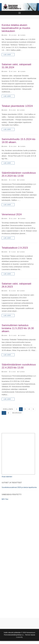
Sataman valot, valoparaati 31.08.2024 (16, 66)
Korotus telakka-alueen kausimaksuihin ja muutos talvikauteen (16, 28)
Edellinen (8, 409)
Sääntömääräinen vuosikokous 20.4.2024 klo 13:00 (19, 174)
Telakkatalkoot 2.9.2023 (15, 248)
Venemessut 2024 (12, 214)
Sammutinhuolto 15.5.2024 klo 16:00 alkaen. (19, 141)
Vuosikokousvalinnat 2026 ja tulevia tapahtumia (19, 487)
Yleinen (22, 35)
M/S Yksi (5, 499)
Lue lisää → (8, 55)
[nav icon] (20, 13)
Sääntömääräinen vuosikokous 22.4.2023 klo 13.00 (19, 366)
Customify (19, 637)
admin (4, 35)
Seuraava (17, 413)
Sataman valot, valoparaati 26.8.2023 (16, 285)
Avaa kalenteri (7, 477)
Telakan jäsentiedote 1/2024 (17, 106)
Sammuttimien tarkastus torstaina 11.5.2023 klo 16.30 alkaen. (18, 328)
